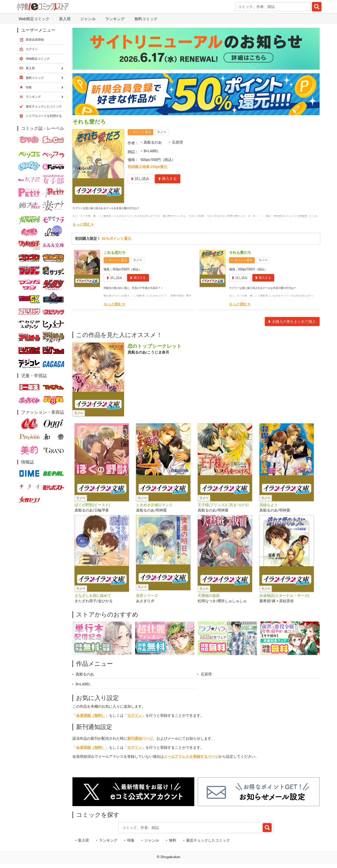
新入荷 (65, 19)
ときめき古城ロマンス (154, 505)
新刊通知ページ (140, 738)
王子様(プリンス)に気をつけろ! (223, 505)
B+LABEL (151, 151)
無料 (173, 840)
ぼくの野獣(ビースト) (92, 505)
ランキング (115, 19)
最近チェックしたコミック (208, 840)
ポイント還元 (142, 132)
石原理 (177, 142)
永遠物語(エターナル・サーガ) (284, 596)
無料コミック (146, 19)
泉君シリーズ (147, 596)
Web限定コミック (34, 19)
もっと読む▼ (83, 224)
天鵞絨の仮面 (209, 596)
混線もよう (269, 505)
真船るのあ (153, 142)
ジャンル (88, 19)
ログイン (135, 715)
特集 (131, 840)
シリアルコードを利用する (44, 116)
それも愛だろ (240, 253)
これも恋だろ (115, 253)
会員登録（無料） (91, 715)
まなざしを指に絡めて (93, 596)
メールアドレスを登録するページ (191, 756)
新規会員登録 (35, 40)
